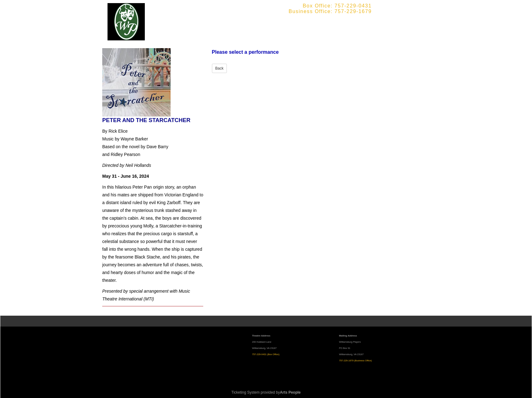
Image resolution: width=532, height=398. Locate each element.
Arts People (290, 392)
